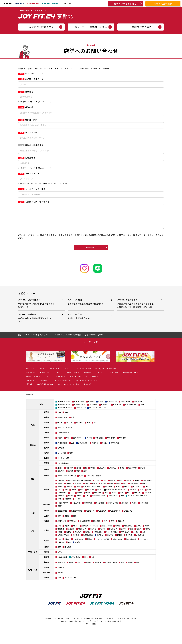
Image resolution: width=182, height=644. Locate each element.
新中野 (88, 497)
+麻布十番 (87, 485)
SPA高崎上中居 (63, 468)
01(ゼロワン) (81, 412)
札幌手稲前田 (125, 406)
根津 (121, 485)
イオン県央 (115, 447)
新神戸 (67, 544)
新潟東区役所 (83, 447)
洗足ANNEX (137, 491)
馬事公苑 (133, 494)
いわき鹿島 (99, 442)
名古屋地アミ (115, 515)
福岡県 (47, 567)
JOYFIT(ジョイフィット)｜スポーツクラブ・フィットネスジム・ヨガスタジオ (96, 626)
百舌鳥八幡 (140, 540)
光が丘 (70, 500)
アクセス (57, 377)
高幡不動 (68, 503)
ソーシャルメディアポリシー (127, 623)
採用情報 (29, 389)
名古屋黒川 (102, 515)
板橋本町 (137, 497)
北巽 (131, 533)
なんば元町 (125, 536)
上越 (73, 447)
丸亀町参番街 (62, 562)
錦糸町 (145, 488)
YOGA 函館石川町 (64, 409)
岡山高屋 (68, 552)
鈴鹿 (59, 521)
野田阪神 (78, 536)
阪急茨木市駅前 (63, 540)
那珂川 (88, 567)
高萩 (71, 458)
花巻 (73, 422)
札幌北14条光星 (131, 409)
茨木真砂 (76, 540)
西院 (112, 526)
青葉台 (60, 511)
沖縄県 (47, 582)
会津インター (78, 442)
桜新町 (74, 494)
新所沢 (70, 476)
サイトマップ (110, 623)
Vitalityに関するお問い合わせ (106, 373)
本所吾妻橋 (134, 488)
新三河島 (78, 488)
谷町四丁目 (113, 533)
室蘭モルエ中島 (80, 409)
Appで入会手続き (163, 4)
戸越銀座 (109, 491)
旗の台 (118, 491)
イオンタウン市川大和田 (67, 480)
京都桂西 (121, 526)
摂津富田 (100, 540)
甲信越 (33, 450)
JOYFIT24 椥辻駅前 (37, 323)
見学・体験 (88, 377)
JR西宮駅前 (144, 544)
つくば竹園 (62, 458)
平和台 (79, 500)
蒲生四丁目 (82, 533)
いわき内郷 (111, 442)
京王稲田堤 (88, 508)
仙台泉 (60, 427)
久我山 (114, 497)
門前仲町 (69, 491)
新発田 (104, 447)
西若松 (89, 442)
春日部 (143, 473)
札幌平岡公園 (112, 406)
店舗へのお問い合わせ (130, 377)
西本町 (69, 536)
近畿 (33, 536)
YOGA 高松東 (76, 562)
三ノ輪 (103, 488)
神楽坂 (79, 497)
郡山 (68, 442)
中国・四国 (33, 557)
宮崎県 (47, 572)
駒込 (129, 497)
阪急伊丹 (78, 547)
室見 (138, 567)
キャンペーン (31, 377)
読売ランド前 (113, 508)
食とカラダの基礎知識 (63, 385)
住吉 (122, 567)
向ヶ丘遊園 (100, 508)
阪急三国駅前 (107, 530)
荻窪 (106, 497)
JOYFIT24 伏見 (87, 321)
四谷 (141, 494)
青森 (66, 417)
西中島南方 (128, 530)
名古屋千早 (90, 515)
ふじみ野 (61, 476)
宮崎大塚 (61, 572)
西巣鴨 (69, 488)
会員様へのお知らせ (33, 381)
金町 (125, 488)
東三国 (76, 530)
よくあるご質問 (113, 377)
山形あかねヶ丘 (63, 437)
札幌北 (101, 406)
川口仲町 (69, 473)
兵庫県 (47, 545)
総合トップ (30, 373)
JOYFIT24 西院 (87, 306)
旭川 (142, 409)
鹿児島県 (47, 577)
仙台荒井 (69, 427)
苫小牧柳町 (93, 409)
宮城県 (47, 427)
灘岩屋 (89, 544)
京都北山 (73, 526)
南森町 (67, 530)
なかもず (129, 540)
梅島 (118, 488)
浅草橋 (137, 485)
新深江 (103, 533)
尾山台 (100, 494)
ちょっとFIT (31, 385)
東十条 (60, 488)
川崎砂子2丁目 (63, 508)
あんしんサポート (90, 389)
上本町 (123, 533)
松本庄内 (61, 453)
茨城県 (47, 458)
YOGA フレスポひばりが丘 (137, 500)
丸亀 (93, 562)
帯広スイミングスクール (98, 412)
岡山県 (47, 551)
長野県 (47, 452)
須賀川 (60, 442)
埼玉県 (47, 474)
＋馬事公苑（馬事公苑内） (116, 494)
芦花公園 (90, 494)
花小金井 (78, 503)
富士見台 (61, 500)
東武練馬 (148, 497)
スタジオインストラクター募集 (68, 389)
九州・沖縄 (33, 574)
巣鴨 (122, 497)
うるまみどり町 (70, 582)
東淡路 (147, 530)
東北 (33, 429)
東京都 (47, 494)
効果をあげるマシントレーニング (87, 385)
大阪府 (47, 535)
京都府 (47, 526)
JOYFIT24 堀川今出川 (136, 308)
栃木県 (47, 463)
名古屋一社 (128, 515)
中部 (33, 518)
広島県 (47, 557)
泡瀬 (59, 582)
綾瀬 (111, 488)
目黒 (59, 494)
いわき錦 (123, 442)
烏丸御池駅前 (85, 526)
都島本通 (61, 533)
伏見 (105, 526)
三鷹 (87, 500)
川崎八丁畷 (76, 508)
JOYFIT (41, 373)
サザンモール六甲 (102, 544)
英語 (87, 629)
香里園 (120, 540)
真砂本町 (61, 577)
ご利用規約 (76, 623)
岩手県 (47, 422)
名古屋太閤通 (62, 515)
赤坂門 (80, 567)
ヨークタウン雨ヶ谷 (65, 463)
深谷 (85, 476)
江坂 (144, 536)
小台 (87, 488)
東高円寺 (97, 497)
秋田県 (47, 432)
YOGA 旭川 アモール (65, 412)
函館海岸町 (138, 406)
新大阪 (118, 530)
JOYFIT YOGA (54, 373)
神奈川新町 (144, 508)
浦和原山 (113, 473)
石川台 (127, 491)
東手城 (60, 557)
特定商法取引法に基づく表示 (93, 623)
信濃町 (149, 494)
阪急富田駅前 (88, 540)
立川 (59, 503)
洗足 (147, 491)
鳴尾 (69, 547)
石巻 (88, 427)
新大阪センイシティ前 (90, 530)
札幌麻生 (91, 406)
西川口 (79, 473)
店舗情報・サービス (72, 377)
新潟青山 (95, 447)
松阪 (75, 521)
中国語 (94, 629)
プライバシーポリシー (62, 623)
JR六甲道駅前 (78, 544)
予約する (48, 381)
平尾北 (71, 567)
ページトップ (91, 347)
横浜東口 (125, 508)
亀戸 (78, 491)
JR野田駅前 (98, 536)
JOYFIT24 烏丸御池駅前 (37, 308)
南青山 (113, 485)
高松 (86, 562)
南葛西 (60, 491)
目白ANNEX (62, 497)
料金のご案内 (45, 377)
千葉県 (47, 480)
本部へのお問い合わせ (83, 373)
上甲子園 (61, 547)
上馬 (66, 494)
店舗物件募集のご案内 (45, 389)
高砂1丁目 (61, 567)
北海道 (40, 409)
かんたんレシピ (45, 385)
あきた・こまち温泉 (65, 432)
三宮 (59, 544)
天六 (59, 530)
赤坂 (105, 485)
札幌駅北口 (105, 409)
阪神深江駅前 (117, 544)
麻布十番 (61, 485)
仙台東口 (80, 427)
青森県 (47, 417)
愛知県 (47, 515)
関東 (33, 484)
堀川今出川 (62, 526)
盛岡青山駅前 (62, 422)
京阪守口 (110, 540)
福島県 (47, 442)
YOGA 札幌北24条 (64, 406)
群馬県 (47, 468)
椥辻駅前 (97, 526)
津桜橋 (67, 521)
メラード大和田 (112, 536)
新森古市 (71, 533)
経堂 (82, 494)
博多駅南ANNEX (111, 567)
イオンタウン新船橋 (94, 480)
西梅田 (87, 536)
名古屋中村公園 (77, 515)
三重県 (47, 520)
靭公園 (60, 536)
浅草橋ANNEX (148, 485)
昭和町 (148, 533)
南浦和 (93, 473)
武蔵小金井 (113, 500)
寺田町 (139, 533)
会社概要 (48, 623)
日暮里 (95, 488)
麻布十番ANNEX (74, 485)
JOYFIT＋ (67, 373)
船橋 (81, 480)
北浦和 (60, 473)
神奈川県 (47, 509)
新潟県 (47, 447)
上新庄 (138, 530)
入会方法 (99, 377)
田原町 (128, 485)
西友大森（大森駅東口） (92, 491)
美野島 (130, 567)
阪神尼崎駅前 (131, 544)
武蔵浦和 (102, 473)
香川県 (47, 562)
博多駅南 (98, 567)
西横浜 (134, 508)
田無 (122, 500)
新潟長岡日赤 (62, 447)
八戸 (59, 417)
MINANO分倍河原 (99, 500)
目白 (71, 497)
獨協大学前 (132, 473)
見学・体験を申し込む (125, 4)
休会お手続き (61, 381)
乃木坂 (97, 485)
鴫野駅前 (93, 533)
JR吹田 (136, 536)
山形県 (47, 437)
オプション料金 (75, 381)
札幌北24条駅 (79, 406)
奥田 (59, 552)
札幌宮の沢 (117, 409)
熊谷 (78, 476)
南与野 (122, 473)
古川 (95, 427)
